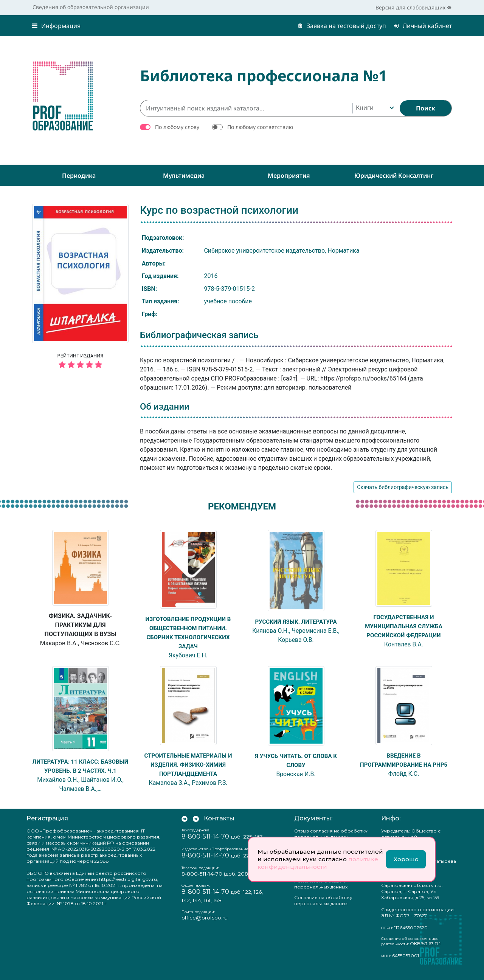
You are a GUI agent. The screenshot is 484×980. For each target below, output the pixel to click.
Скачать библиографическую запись (403, 487)
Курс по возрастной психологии (219, 210)
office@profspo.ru (205, 927)
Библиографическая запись (199, 335)
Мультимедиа (184, 175)
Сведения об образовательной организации (91, 7)
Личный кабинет (423, 26)
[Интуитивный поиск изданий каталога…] (246, 108)
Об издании (165, 407)
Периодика (79, 175)
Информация (56, 26)
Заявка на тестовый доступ (342, 26)
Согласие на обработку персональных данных (323, 909)
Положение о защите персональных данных (321, 893)
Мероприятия (289, 175)
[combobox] (374, 108)
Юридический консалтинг (394, 175)
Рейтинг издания (80, 362)
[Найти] (426, 108)
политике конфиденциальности (318, 863)
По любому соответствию (260, 127)
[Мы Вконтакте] (185, 828)
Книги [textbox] (365, 107)
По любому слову (177, 127)
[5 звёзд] (80, 365)
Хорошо (406, 859)
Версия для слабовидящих (413, 7)
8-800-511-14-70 (205, 846)
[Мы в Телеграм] (196, 828)
